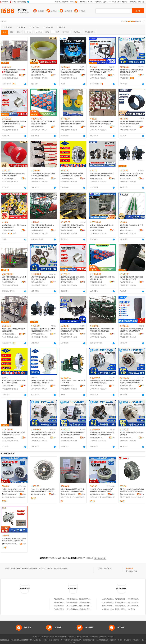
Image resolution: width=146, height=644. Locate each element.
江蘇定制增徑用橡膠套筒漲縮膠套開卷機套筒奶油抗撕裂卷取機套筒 (131, 330)
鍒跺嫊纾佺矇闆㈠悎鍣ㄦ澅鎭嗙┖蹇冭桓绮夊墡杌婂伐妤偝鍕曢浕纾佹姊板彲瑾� (14, 490)
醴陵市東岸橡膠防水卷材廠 (88, 606)
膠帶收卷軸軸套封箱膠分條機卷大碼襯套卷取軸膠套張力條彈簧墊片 (102, 123)
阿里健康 (136, 640)
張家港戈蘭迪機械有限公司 (9, 75)
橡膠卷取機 (108, 568)
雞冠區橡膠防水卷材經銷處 (63, 606)
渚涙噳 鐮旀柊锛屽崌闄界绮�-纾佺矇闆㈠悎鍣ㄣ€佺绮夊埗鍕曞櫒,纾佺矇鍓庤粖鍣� (73, 490)
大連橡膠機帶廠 (59, 609)
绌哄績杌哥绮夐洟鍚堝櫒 (99, 497)
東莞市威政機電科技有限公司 (126, 75)
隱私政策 (85, 637)
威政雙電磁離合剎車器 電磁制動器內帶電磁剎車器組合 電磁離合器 (73, 433)
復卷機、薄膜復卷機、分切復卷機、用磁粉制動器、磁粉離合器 (43, 382)
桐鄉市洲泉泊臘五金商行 (97, 127)
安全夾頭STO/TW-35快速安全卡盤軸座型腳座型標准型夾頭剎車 (131, 174)
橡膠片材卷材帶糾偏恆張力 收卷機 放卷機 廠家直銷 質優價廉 (14, 278)
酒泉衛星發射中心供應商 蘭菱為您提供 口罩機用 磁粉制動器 (14, 382)
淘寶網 (45, 640)
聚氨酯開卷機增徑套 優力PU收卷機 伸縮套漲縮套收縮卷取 (13, 174)
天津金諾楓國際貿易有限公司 (124, 599)
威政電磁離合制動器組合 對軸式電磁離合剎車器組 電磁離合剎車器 (43, 433)
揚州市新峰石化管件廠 (97, 178)
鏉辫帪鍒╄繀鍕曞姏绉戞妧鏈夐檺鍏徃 (129, 494)
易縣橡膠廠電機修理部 (87, 609)
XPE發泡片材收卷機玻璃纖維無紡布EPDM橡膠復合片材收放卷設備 (102, 71)
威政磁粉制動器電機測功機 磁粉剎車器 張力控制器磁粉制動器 (102, 382)
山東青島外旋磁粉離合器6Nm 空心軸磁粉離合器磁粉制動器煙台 (73, 278)
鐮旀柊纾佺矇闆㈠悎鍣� (69, 497)
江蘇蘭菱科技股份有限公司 (68, 178)
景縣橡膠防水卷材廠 (73, 599)
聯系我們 (103, 637)
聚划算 (56, 640)
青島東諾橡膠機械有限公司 (38, 127)
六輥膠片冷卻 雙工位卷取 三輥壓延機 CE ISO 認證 (73, 382)
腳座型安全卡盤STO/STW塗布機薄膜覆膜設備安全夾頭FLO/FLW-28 (43, 330)
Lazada (73, 642)
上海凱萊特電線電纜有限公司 (9, 230)
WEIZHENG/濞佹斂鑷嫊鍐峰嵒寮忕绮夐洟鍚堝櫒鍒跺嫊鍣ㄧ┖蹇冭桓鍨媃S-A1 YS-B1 (43, 490)
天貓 (50, 640)
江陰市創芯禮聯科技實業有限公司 (97, 230)
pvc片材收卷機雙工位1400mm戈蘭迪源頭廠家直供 (14, 71)
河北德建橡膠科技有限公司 (126, 127)
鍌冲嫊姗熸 (14, 497)
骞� (24, 494)
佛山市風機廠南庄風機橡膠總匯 (77, 609)
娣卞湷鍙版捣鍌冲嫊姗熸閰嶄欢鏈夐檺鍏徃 (11, 544)
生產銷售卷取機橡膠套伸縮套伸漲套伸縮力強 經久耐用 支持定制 (14, 433)
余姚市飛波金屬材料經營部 (136, 602)
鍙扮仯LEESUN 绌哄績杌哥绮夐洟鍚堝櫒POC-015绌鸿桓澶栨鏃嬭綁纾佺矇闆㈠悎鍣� (132, 490)
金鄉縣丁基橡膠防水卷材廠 (88, 602)
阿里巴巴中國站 (27, 640)
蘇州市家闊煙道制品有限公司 (124, 602)
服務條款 (78, 637)
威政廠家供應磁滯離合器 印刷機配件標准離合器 (132, 433)
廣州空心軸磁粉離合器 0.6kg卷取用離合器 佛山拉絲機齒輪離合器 (14, 123)
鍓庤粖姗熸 (22, 497)
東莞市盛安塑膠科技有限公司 (38, 178)
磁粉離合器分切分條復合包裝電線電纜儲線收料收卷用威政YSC (131, 71)
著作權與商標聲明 (60, 637)
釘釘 (130, 640)
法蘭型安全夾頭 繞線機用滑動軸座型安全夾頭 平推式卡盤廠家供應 (102, 174)
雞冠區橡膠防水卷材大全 (87, 599)
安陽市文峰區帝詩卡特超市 (124, 609)
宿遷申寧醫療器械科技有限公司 (112, 606)
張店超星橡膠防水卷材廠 (62, 602)
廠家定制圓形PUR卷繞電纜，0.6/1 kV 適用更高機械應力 (14, 226)
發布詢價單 (129, 568)
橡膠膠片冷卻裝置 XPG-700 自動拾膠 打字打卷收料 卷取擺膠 (43, 123)
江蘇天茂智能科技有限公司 (126, 334)
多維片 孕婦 (131, 609)
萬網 (111, 640)
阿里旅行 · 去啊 (69, 640)
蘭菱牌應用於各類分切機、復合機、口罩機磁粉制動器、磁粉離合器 (73, 174)
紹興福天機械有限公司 (126, 230)
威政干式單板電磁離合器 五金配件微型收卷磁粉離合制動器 (43, 278)
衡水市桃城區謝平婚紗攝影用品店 (113, 602)
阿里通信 (105, 640)
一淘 (61, 640)
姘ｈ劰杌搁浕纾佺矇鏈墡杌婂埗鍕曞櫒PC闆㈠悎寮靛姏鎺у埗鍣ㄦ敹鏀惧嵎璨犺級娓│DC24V (14, 540)
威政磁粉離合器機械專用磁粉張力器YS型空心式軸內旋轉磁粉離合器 (131, 382)
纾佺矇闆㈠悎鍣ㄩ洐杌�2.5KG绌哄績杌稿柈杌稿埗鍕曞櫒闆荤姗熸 (102, 490)
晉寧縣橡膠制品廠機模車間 (75, 602)
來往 (125, 640)
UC (115, 640)
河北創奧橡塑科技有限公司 (38, 75)
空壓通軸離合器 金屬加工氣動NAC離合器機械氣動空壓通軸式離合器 (102, 433)
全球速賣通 (38, 640)
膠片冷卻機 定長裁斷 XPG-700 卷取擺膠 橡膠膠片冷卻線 (102, 278)
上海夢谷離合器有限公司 (68, 75)
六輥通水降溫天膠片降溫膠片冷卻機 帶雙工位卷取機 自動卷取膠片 (102, 330)
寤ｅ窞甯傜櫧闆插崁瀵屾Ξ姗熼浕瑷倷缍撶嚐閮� (70, 494)
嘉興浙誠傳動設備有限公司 (68, 230)
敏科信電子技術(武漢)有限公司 (125, 606)
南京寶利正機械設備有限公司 (9, 282)
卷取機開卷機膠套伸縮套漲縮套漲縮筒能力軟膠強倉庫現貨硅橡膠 (131, 123)
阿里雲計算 (91, 640)
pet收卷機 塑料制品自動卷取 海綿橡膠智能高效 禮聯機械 (102, 226)
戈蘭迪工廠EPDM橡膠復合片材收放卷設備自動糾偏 (13, 330)
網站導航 (111, 637)
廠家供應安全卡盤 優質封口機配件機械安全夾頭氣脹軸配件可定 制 (73, 330)
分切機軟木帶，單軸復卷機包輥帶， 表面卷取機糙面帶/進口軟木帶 (73, 226)
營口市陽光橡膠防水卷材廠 (75, 606)
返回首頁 (90, 558)
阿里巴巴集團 (5, 640)
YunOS (98, 640)
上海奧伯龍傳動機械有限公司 (68, 386)
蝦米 (84, 640)
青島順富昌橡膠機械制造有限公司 (38, 230)
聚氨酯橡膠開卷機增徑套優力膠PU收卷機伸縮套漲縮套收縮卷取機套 (43, 71)
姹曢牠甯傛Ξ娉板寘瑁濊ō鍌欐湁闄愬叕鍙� (41, 494)
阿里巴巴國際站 (16, 640)
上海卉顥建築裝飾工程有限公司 (112, 599)
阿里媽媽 (78, 640)
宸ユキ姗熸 (6, 497)
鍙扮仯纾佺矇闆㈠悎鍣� (128, 497)
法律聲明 (71, 637)
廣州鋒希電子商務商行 (68, 127)
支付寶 (120, 640)
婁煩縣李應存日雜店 (109, 609)
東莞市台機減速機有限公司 (9, 127)
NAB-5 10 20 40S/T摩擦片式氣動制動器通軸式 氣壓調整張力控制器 (73, 71)
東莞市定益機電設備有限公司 (126, 178)
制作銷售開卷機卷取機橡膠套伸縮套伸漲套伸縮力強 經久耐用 (131, 278)
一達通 (142, 640)
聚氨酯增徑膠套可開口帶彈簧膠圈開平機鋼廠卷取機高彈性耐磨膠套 (73, 123)
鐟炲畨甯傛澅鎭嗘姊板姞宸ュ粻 (11, 494)
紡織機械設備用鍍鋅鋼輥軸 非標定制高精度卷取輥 (132, 226)
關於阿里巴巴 (94, 637)
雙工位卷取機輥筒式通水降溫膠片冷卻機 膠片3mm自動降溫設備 (43, 226)
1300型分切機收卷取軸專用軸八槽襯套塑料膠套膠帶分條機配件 (43, 174)
